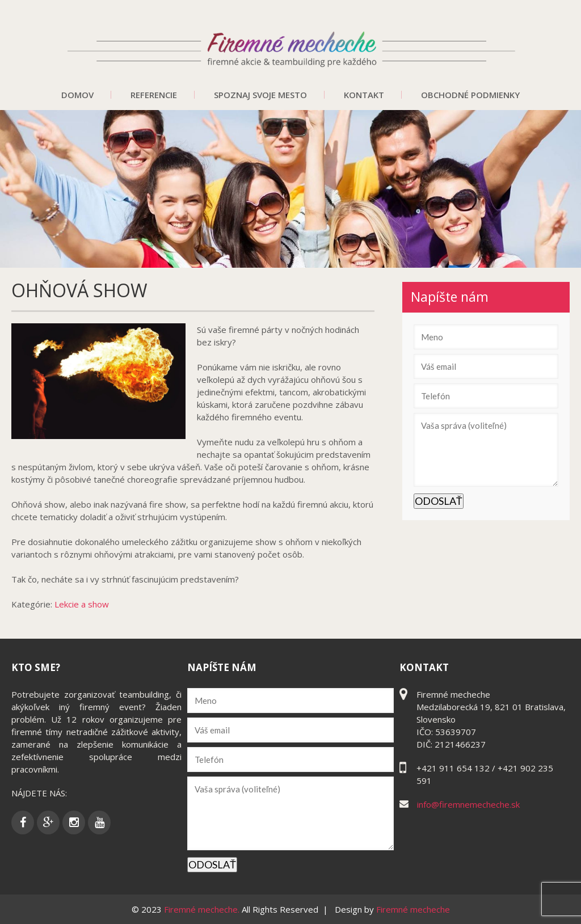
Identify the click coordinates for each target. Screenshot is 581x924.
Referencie (154, 95)
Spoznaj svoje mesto (260, 95)
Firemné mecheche (413, 909)
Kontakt (364, 95)
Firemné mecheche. (203, 909)
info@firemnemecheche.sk (468, 804)
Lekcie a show (82, 604)
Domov (77, 95)
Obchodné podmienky (470, 95)
